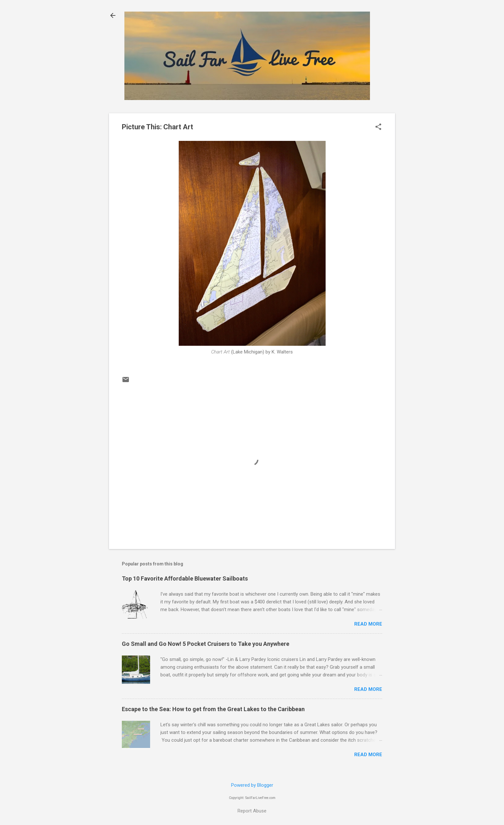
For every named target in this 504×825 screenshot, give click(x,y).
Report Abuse (252, 811)
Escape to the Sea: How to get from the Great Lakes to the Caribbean (213, 709)
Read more (368, 624)
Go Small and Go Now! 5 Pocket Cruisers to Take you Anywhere (206, 644)
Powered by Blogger (252, 785)
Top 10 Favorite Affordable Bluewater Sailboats (185, 578)
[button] (378, 127)
